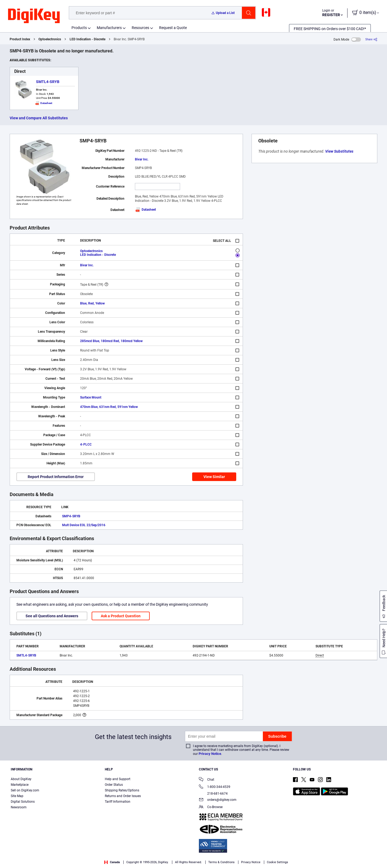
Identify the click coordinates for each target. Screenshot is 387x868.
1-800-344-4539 (215, 787)
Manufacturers (109, 28)
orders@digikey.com (218, 800)
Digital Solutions (23, 802)
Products (79, 28)
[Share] (371, 39)
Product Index (20, 39)
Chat (207, 780)
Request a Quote (173, 28)
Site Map (17, 796)
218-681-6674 (213, 794)
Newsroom (19, 807)
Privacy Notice (210, 754)
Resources (140, 28)
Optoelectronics (50, 39)
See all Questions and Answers (52, 616)
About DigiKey (21, 779)
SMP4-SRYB (71, 516)
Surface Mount (91, 397)
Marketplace (20, 785)
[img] (34, 16)
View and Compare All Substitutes (39, 118)
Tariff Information (118, 802)
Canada (112, 862)
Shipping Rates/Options (122, 790)
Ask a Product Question (121, 616)
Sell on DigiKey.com (25, 790)
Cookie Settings (277, 862)
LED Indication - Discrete (87, 39)
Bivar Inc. (142, 159)
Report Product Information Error (56, 477)
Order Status (114, 785)
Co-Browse (211, 807)
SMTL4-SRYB (48, 82)
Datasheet (145, 210)
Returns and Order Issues (123, 796)
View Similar (214, 477)
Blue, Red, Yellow (92, 303)
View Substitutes (339, 151)
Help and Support (118, 779)
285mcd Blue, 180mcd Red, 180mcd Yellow (111, 341)
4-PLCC (86, 444)
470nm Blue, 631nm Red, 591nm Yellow (109, 407)
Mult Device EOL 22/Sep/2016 (84, 525)
